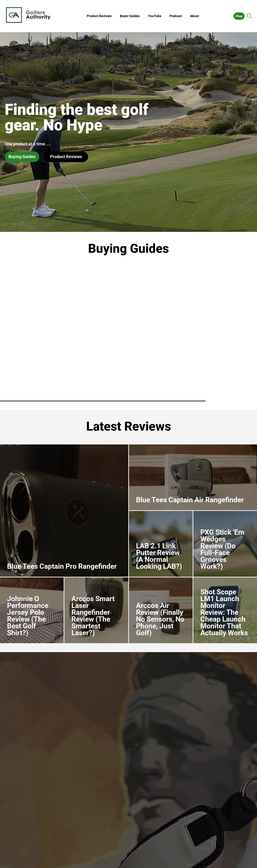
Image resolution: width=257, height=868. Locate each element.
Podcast (176, 16)
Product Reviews (99, 16)
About (195, 16)
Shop (239, 16)
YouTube (155, 16)
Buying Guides (22, 157)
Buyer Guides (130, 16)
